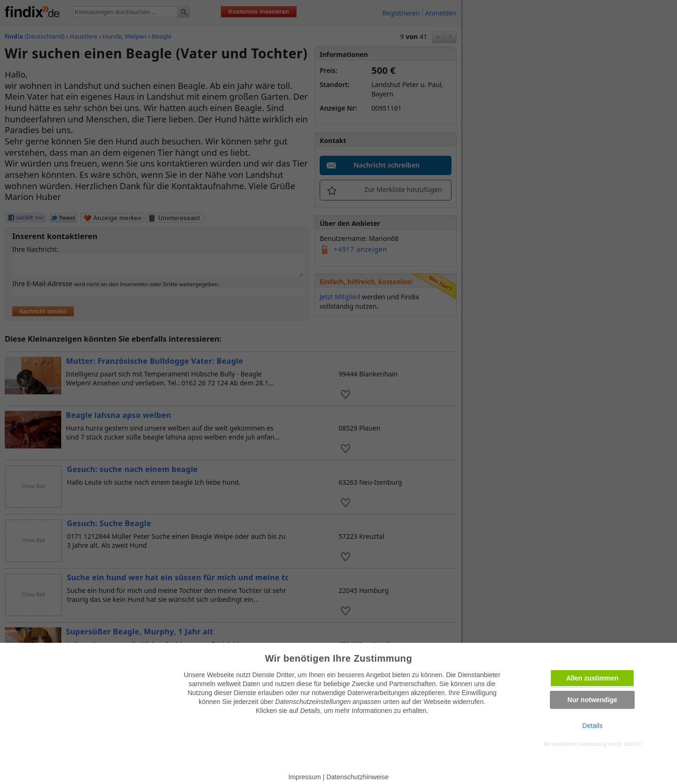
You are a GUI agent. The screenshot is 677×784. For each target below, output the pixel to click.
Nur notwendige (592, 700)
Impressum (305, 777)
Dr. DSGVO (629, 744)
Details (592, 726)
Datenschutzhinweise (357, 777)
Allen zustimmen (592, 678)
